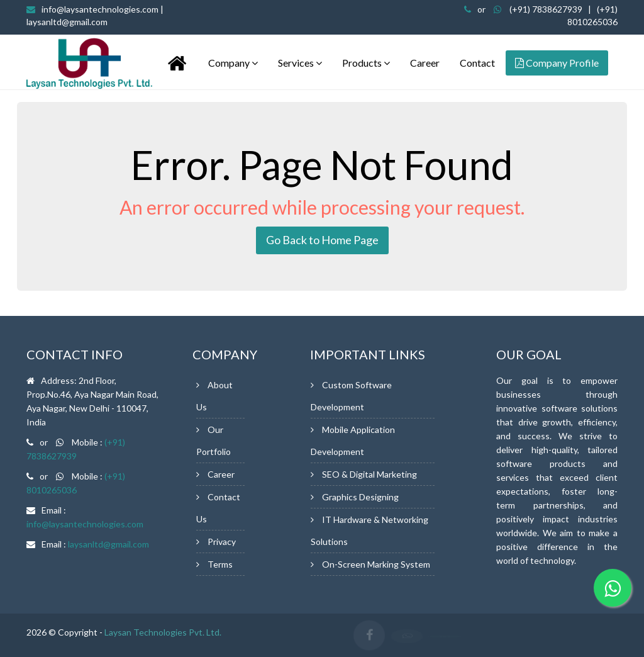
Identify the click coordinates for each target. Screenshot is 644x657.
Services (300, 63)
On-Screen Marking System (376, 564)
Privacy (222, 542)
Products (366, 63)
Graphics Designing (360, 497)
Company (233, 63)
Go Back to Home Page (322, 240)
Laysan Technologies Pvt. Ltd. (163, 632)
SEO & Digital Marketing (369, 474)
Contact (477, 63)
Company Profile (557, 63)
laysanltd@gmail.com (108, 544)
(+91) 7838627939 (546, 9)
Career (425, 63)
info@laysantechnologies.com (85, 524)
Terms (220, 564)
